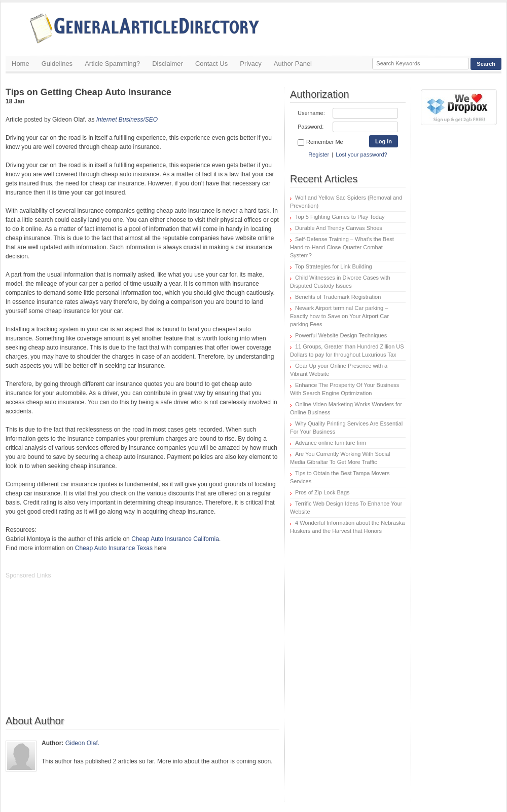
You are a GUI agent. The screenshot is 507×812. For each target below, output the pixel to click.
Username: (311, 113)
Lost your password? (361, 154)
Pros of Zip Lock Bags (322, 492)
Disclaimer (168, 64)
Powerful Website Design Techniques (341, 335)
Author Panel (293, 64)
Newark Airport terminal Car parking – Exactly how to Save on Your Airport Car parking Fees (339, 316)
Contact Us (211, 64)
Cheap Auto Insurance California (175, 539)
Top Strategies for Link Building (334, 266)
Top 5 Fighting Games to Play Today (340, 217)
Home (21, 64)
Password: (311, 127)
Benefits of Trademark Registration (338, 297)
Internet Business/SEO (127, 120)
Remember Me (320, 142)
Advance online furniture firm (331, 443)
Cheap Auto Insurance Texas (114, 548)
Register (319, 154)
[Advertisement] (82, 652)
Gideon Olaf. (82, 743)
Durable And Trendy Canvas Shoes (339, 228)
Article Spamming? (112, 64)
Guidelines (57, 64)
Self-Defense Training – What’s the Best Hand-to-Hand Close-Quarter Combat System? (342, 247)
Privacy (251, 64)
